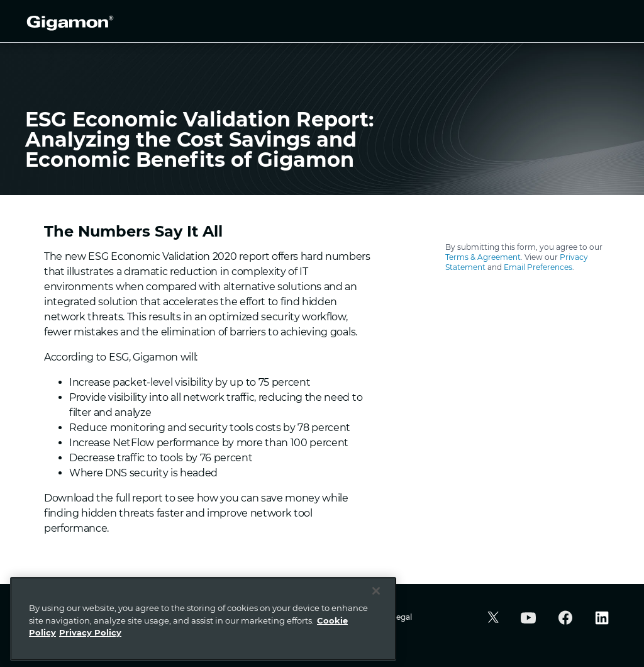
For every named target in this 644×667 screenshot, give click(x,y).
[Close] (376, 591)
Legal (402, 617)
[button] (491, 619)
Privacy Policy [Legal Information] (90, 632)
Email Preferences (538, 267)
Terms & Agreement (483, 257)
